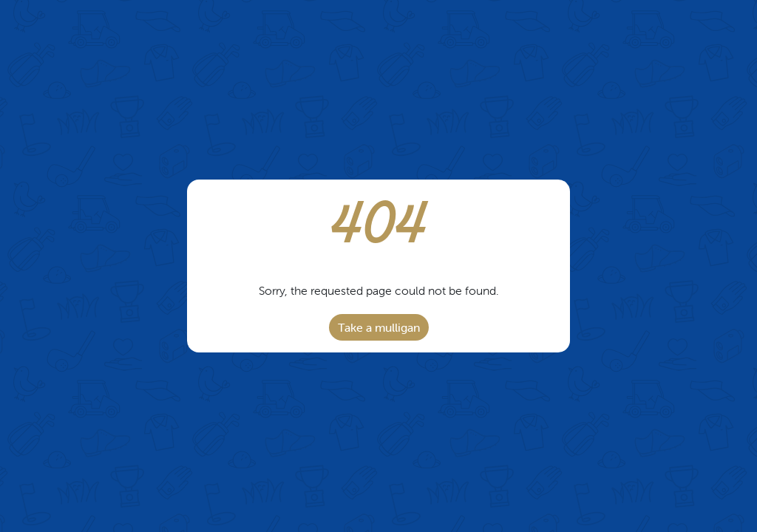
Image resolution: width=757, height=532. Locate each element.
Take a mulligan (379, 327)
